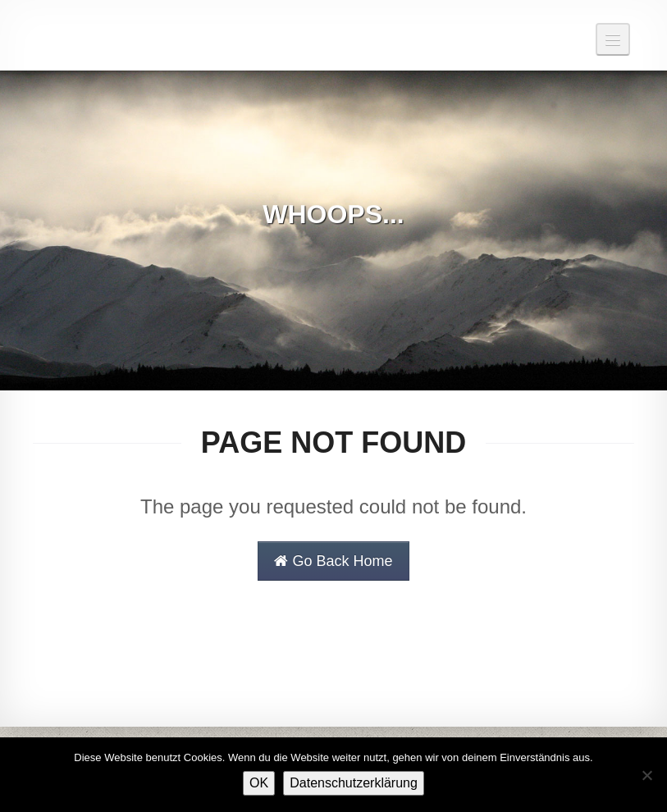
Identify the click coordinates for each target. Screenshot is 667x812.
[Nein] (646, 775)
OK (259, 783)
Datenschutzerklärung (354, 783)
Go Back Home (333, 561)
